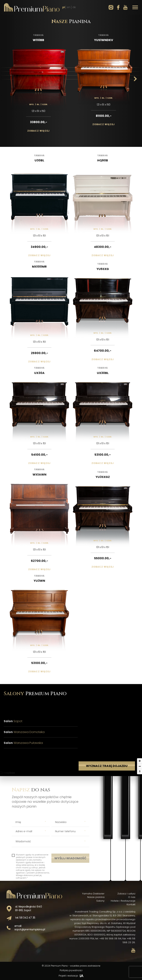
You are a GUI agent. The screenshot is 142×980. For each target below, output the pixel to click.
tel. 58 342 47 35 (25, 918)
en (69, 7)
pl (64, 7)
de (74, 7)
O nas (132, 897)
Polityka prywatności (71, 970)
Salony (100, 901)
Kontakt (131, 904)
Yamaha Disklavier (93, 894)
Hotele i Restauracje (123, 901)
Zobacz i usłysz (126, 894)
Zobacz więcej (39, 131)
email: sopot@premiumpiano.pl (30, 928)
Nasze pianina (96, 897)
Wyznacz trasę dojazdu (107, 775)
